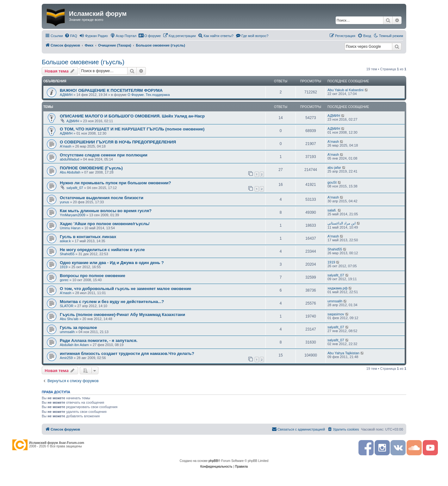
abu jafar (334, 167)
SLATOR (67, 306)
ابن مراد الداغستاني (342, 223)
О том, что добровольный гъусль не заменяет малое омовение (125, 289)
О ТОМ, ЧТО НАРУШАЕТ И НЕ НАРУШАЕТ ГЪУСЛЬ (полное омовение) (132, 129)
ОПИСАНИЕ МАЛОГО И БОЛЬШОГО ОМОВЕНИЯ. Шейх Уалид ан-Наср (132, 116)
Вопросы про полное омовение (93, 276)
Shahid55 (67, 254)
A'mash (65, 146)
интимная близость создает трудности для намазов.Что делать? (127, 353)
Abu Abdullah (70, 172)
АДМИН (66, 95)
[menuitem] (71, 36)
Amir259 (66, 358)
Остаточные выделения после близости (102, 198)
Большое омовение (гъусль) (83, 62)
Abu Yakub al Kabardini (345, 90)
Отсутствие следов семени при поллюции (104, 155)
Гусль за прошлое (78, 328)
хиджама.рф (337, 288)
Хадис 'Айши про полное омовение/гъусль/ (105, 224)
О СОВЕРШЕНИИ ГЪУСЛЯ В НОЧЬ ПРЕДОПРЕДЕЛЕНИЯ (118, 142)
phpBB (213, 461)
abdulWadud (69, 159)
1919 (64, 267)
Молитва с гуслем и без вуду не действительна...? (112, 302)
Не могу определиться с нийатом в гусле (102, 250)
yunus (64, 202)
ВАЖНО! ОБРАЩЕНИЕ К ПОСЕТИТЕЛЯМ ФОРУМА (111, 90)
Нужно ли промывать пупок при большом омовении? (115, 183)
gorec (64, 280)
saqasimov (336, 314)
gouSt (332, 182)
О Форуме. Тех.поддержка (149, 95)
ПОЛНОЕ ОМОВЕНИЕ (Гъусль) (91, 168)
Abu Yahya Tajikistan (343, 353)
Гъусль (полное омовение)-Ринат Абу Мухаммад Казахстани (122, 315)
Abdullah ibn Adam (74, 345)
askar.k (65, 241)
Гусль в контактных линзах (88, 237)
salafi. (332, 210)
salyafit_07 (75, 188)
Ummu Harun (70, 228)
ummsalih (335, 301)
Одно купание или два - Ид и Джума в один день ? (112, 263)
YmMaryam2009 (73, 215)
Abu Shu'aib (69, 319)
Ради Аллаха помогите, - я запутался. (99, 341)
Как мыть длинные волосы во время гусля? (106, 211)
